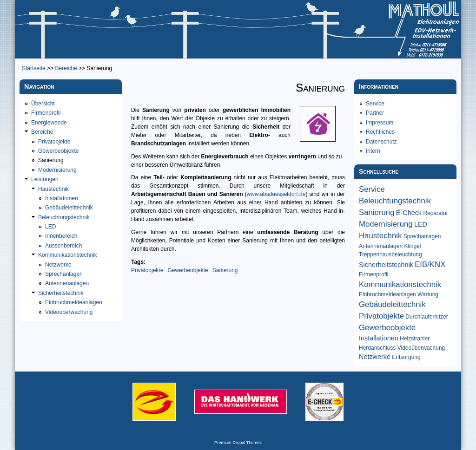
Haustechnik (53, 189)
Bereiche (66, 68)
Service (375, 104)
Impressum (380, 123)
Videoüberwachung (69, 312)
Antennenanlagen (67, 283)
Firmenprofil (46, 113)
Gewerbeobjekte (188, 270)
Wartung (428, 294)
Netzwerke (58, 265)
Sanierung (225, 270)
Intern (373, 151)
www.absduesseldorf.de (276, 194)
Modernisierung (57, 170)
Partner (375, 113)
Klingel (412, 246)
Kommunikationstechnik (68, 255)
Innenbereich (61, 236)
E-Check (409, 213)
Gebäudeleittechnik (69, 208)
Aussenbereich (63, 246)
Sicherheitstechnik (61, 293)
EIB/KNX (430, 264)
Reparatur (435, 213)
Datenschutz (381, 142)
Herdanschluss (377, 348)
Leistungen (45, 179)
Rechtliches (380, 132)
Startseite (34, 68)
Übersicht (43, 104)
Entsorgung (406, 357)
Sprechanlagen (64, 274)
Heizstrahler (415, 339)
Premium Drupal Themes (238, 443)
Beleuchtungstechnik (64, 217)
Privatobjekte (147, 270)
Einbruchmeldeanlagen (74, 302)
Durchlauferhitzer (426, 317)
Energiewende (49, 123)
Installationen (62, 198)
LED (50, 227)
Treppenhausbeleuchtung (390, 254)
